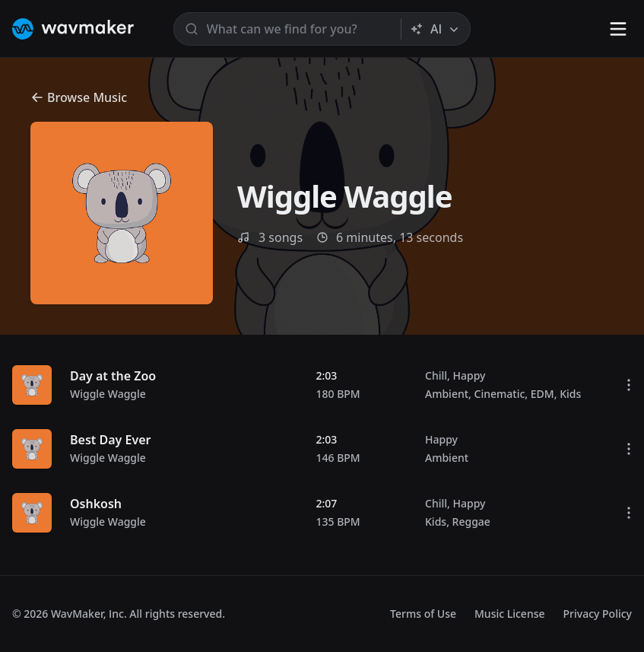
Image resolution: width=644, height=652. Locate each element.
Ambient (447, 394)
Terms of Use (423, 614)
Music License (510, 614)
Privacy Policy (598, 614)
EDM (542, 394)
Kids (570, 394)
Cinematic (500, 394)
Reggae (471, 522)
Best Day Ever (110, 440)
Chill (436, 375)
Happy (469, 375)
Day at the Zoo (113, 376)
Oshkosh (96, 504)
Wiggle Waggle (108, 394)
